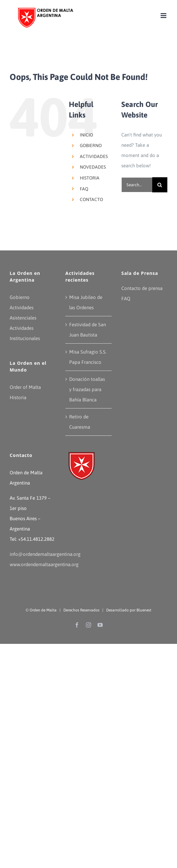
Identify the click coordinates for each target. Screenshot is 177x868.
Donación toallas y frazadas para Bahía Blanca (87, 389)
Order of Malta (25, 387)
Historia (18, 397)
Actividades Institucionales (25, 333)
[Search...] (137, 185)
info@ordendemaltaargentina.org (45, 554)
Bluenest (144, 610)
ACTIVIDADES (94, 156)
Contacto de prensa (142, 288)
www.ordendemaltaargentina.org (44, 564)
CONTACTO (91, 199)
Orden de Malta (43, 610)
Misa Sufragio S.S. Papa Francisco (88, 357)
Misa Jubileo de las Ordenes (86, 302)
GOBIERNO (91, 145)
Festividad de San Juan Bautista (88, 330)
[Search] (160, 185)
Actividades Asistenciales (23, 313)
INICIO (86, 135)
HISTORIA (90, 178)
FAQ (84, 189)
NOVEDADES (93, 167)
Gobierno (20, 297)
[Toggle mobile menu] (164, 16)
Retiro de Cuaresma (80, 422)
